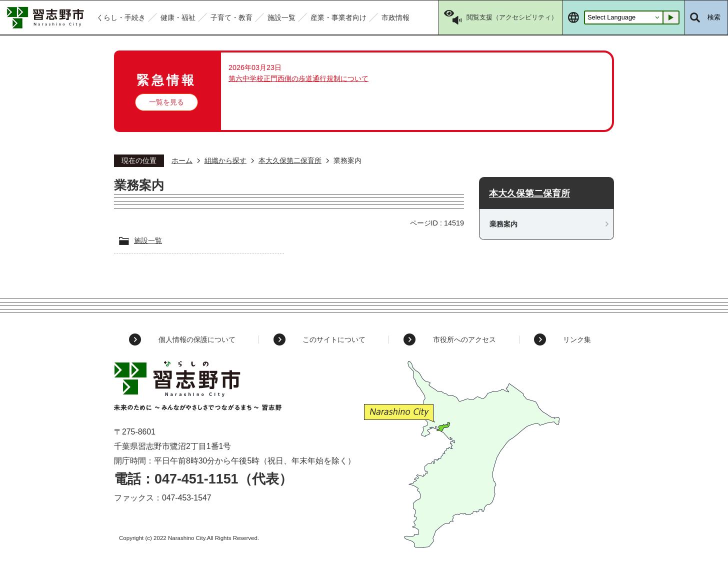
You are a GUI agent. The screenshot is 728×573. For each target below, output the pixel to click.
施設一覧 (148, 240)
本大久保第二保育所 (290, 160)
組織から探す (225, 160)
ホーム (182, 160)
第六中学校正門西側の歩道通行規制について (298, 78)
